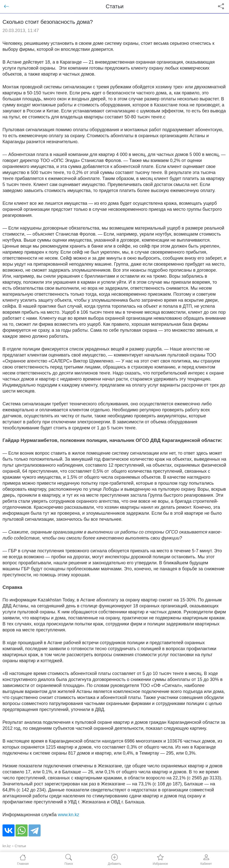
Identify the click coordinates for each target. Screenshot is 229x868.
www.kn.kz (69, 815)
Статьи (20, 846)
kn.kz (7, 846)
